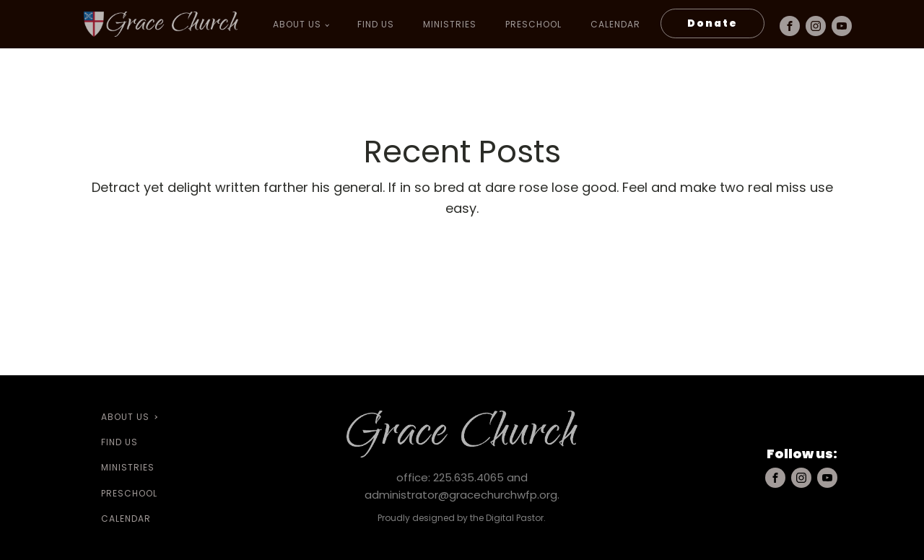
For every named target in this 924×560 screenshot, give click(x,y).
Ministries (450, 24)
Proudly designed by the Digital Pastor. (462, 518)
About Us (297, 24)
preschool (533, 24)
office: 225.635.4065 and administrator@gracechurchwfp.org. (462, 486)
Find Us (376, 24)
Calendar (615, 24)
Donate (712, 23)
